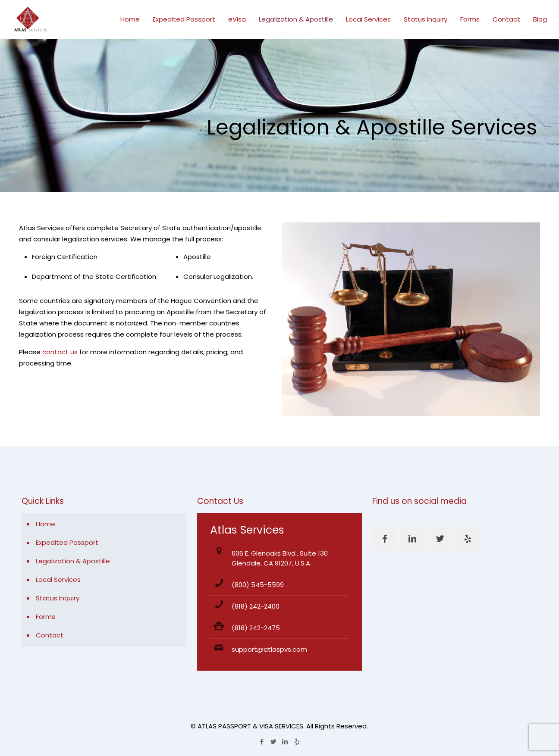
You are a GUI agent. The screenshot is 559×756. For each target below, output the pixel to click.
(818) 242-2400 (256, 606)
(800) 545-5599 (258, 585)
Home (46, 524)
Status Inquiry (58, 598)
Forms (46, 617)
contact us (60, 352)
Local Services (58, 579)
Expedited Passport (67, 542)
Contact (50, 635)
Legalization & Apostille (73, 561)
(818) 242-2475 (256, 628)
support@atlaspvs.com (269, 649)
